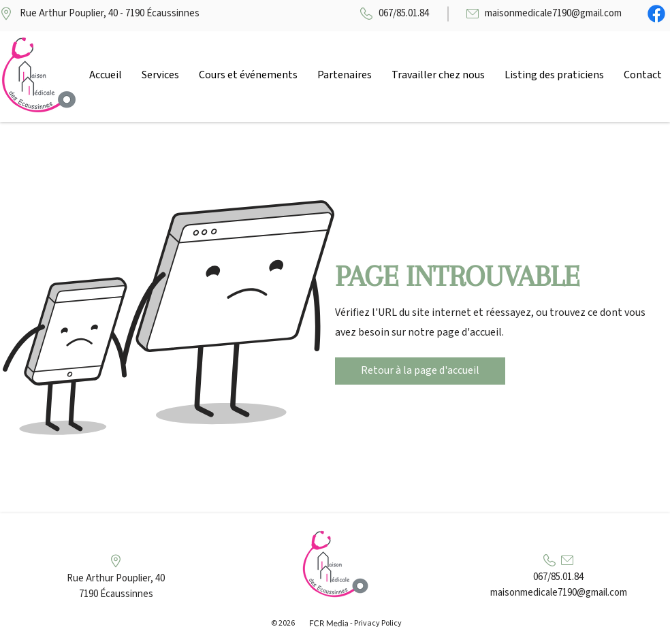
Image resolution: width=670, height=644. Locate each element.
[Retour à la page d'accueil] (420, 371)
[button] (160, 75)
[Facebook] (656, 14)
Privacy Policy (378, 623)
